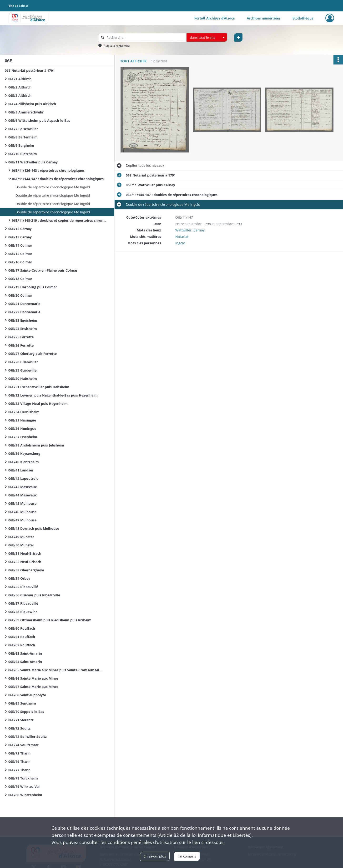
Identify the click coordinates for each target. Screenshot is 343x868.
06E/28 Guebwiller (23, 362)
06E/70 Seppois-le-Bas (26, 712)
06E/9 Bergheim (21, 145)
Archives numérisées (264, 18)
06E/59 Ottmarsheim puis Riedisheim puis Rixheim (50, 620)
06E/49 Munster (21, 537)
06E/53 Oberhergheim (26, 570)
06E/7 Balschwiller (23, 129)
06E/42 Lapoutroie (23, 478)
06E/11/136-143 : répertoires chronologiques (48, 170)
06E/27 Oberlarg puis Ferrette (33, 354)
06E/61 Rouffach (22, 637)
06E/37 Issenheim (23, 437)
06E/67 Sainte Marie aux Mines (33, 687)
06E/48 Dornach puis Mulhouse (34, 528)
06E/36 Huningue (22, 429)
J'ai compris (187, 856)
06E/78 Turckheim (23, 778)
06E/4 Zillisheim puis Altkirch (32, 104)
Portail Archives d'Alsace (215, 18)
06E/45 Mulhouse (22, 503)
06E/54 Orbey (19, 578)
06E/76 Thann (19, 762)
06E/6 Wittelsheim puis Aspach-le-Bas (39, 120)
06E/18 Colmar (20, 279)
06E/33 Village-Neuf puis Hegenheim (38, 404)
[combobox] (207, 38)
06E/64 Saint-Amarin (25, 662)
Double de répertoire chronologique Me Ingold (53, 187)
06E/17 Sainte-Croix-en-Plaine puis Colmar (43, 270)
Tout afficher (133, 61)
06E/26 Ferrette (21, 345)
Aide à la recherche (117, 46)
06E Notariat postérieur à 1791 (30, 71)
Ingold (180, 243)
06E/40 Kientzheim (24, 462)
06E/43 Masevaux (23, 487)
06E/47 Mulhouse (22, 520)
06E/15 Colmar (20, 254)
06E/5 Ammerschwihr (26, 112)
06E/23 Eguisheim (23, 320)
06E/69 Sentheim (22, 703)
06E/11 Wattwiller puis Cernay (33, 162)
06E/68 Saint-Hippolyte (27, 695)
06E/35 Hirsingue (22, 420)
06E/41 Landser (21, 470)
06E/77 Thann (19, 770)
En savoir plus (155, 856)
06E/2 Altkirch (20, 87)
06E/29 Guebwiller (23, 370)
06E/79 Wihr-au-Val (24, 787)
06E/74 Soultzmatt (23, 745)
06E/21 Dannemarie (24, 304)
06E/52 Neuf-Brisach (25, 562)
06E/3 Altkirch (20, 96)
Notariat (182, 237)
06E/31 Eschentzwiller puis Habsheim (39, 387)
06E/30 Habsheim (23, 379)
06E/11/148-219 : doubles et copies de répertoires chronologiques (60, 220)
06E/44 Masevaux (23, 495)
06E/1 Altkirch (20, 79)
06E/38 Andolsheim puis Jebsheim (36, 445)
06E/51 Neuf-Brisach (25, 553)
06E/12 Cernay (20, 229)
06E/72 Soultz (19, 728)
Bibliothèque (303, 18)
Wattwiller (183, 230)
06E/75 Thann (19, 753)
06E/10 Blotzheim (23, 154)
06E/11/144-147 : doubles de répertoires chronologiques (58, 179)
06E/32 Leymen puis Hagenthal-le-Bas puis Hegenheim (53, 395)
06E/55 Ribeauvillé (23, 587)
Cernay (199, 230)
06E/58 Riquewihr (23, 612)
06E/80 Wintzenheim (25, 795)
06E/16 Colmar (20, 262)
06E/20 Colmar (20, 295)
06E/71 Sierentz (21, 720)
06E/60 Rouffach (22, 628)
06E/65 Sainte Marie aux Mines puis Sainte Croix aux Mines (56, 670)
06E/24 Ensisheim (23, 329)
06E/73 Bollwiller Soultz (28, 737)
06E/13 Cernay (20, 237)
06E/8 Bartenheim (23, 137)
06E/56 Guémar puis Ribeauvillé (34, 595)
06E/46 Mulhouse (22, 512)
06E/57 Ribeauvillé (23, 603)
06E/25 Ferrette (21, 337)
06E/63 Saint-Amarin (25, 653)
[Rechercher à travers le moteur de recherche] (145, 37)
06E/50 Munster (21, 545)
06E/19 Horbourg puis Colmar (33, 287)
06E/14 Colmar (20, 245)
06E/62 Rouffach (22, 645)
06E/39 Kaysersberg (24, 454)
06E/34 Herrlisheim (24, 412)
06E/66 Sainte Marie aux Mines (33, 678)
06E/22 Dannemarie (24, 312)
